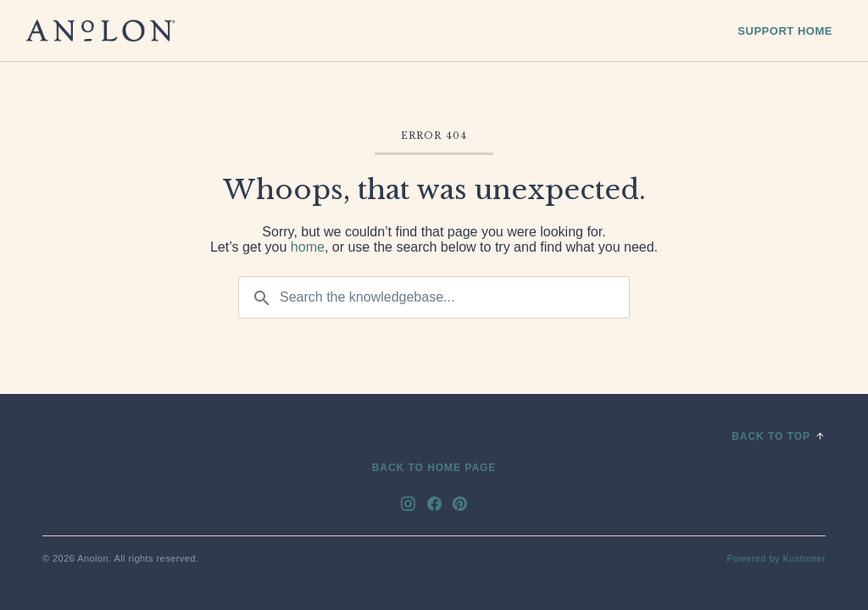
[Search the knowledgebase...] (434, 297)
